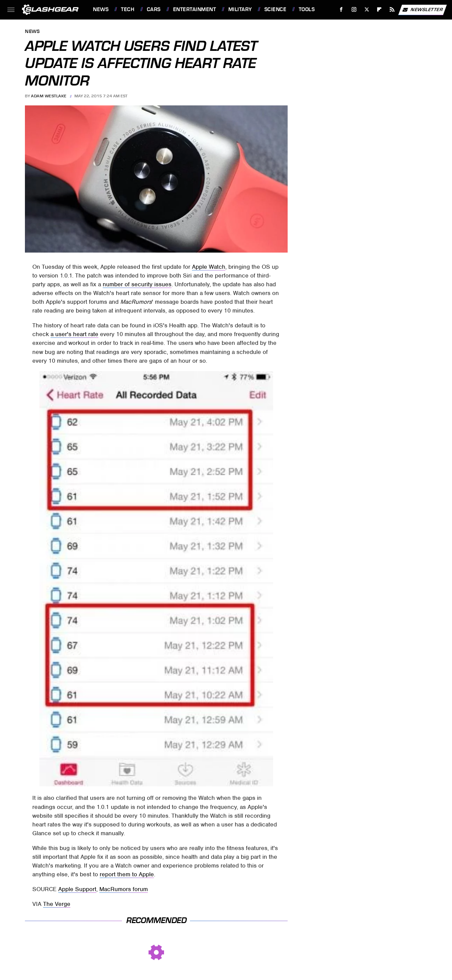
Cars (154, 9)
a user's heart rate (74, 334)
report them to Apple (127, 874)
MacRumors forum (124, 889)
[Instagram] (354, 10)
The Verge (57, 904)
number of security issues (137, 284)
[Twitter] (367, 10)
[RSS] (392, 10)
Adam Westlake (49, 96)
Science (276, 9)
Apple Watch (209, 267)
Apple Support (77, 889)
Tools (307, 9)
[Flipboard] (379, 10)
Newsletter (422, 10)
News (101, 9)
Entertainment (195, 9)
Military (240, 9)
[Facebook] (341, 10)
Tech (128, 9)
